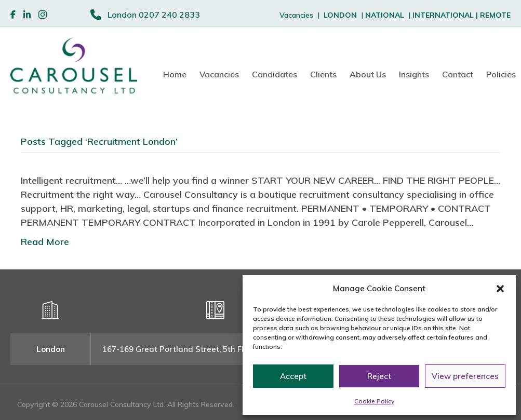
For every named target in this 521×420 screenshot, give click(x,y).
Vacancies (219, 74)
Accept (293, 376)
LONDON (340, 15)
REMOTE (495, 15)
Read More (45, 242)
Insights (414, 74)
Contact (458, 74)
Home (175, 74)
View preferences (465, 376)
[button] (500, 289)
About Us (368, 74)
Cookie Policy (374, 401)
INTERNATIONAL (446, 15)
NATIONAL (385, 15)
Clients (323, 74)
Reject (379, 376)
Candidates (275, 74)
